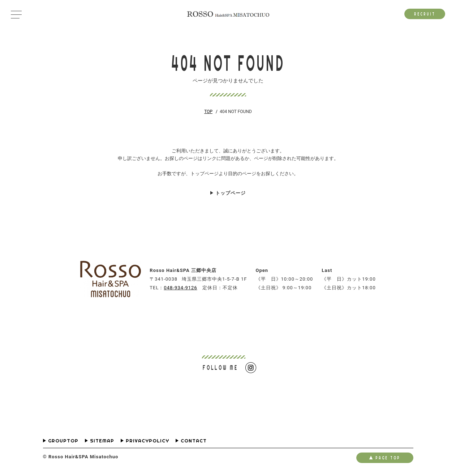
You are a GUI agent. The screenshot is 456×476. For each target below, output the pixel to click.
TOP (208, 112)
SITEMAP (102, 441)
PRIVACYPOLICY (147, 441)
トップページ (231, 193)
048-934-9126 (180, 288)
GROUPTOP (63, 441)
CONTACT (194, 441)
